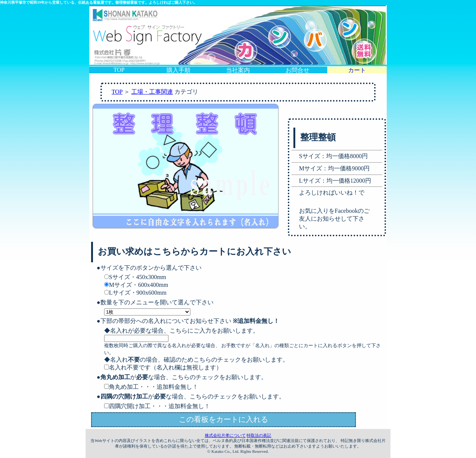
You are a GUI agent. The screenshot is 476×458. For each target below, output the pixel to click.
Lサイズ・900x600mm (135, 293)
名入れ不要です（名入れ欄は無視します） (163, 367)
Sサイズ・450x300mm (135, 277)
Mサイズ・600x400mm (136, 285)
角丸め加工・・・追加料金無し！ (151, 387)
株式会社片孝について (225, 435)
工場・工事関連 (152, 92)
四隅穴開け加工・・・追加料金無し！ (157, 406)
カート (357, 70)
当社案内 (238, 70)
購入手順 (178, 70)
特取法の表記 (259, 435)
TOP (119, 70)
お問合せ (297, 70)
